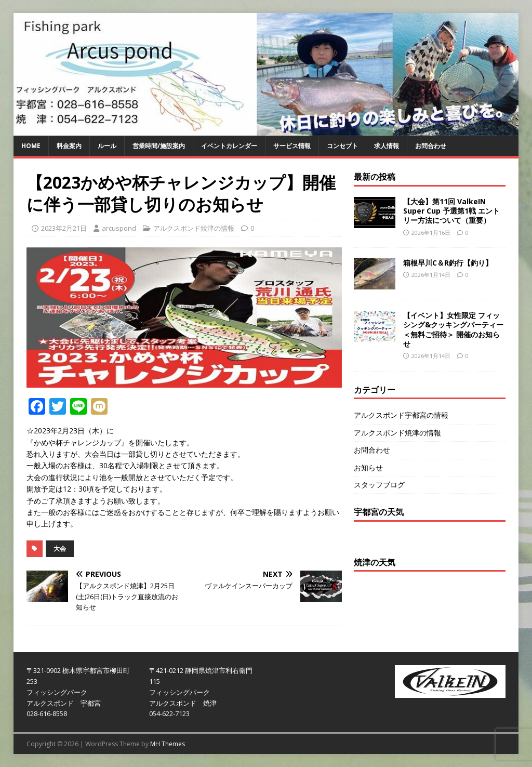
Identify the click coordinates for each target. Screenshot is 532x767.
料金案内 (69, 146)
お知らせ (368, 467)
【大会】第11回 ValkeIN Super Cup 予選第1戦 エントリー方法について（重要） (451, 211)
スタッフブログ (379, 485)
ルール (107, 146)
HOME (31, 146)
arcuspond (119, 228)
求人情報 (387, 146)
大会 (60, 548)
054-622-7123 (169, 713)
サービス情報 (292, 146)
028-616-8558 (47, 713)
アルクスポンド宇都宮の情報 (401, 415)
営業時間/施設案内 (159, 146)
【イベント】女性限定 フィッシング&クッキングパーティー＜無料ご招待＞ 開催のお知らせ (453, 329)
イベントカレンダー (229, 146)
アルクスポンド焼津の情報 (194, 228)
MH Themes (168, 744)
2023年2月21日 (64, 228)
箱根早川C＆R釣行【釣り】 (448, 263)
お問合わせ (431, 146)
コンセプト (342, 146)
